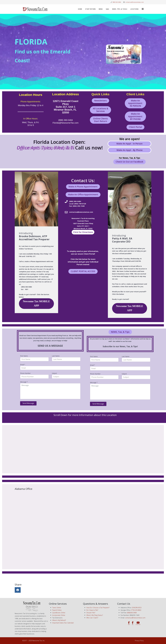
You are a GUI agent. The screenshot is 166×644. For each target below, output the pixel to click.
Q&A (107, 9)
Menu (101, 9)
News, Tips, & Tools (120, 9)
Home (80, 9)
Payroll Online (57, 610)
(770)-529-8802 (136, 610)
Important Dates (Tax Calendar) (63, 623)
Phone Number (25, 373)
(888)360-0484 (132, 613)
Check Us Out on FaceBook (129, 162)
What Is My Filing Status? (95, 615)
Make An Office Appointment (83, 194)
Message (24, 382)
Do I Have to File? (92, 610)
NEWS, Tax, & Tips (120, 332)
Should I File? (91, 613)
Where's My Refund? (59, 620)
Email (23, 365)
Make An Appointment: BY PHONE (135, 116)
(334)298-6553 (137, 608)
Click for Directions (83, 232)
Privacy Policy (139, 641)
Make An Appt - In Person (129, 144)
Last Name (56, 356)
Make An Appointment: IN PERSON (135, 103)
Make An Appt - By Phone (130, 150)
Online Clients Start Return (100, 120)
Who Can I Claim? (92, 618)
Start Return (90, 9)
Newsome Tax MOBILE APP (36, 303)
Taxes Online (57, 608)
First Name (24, 356)
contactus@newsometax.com (135, 2)
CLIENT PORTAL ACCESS (83, 271)
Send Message (28, 403)
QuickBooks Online (59, 613)
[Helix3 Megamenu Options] (143, 9)
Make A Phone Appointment (83, 187)
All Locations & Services (101, 110)
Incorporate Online (59, 615)
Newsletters (100, 101)
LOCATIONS (135, 9)
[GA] (129, 623)
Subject (54, 373)
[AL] (133, 623)
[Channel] (138, 623)
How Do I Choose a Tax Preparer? (98, 608)
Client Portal (135, 127)
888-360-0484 (117, 2)
